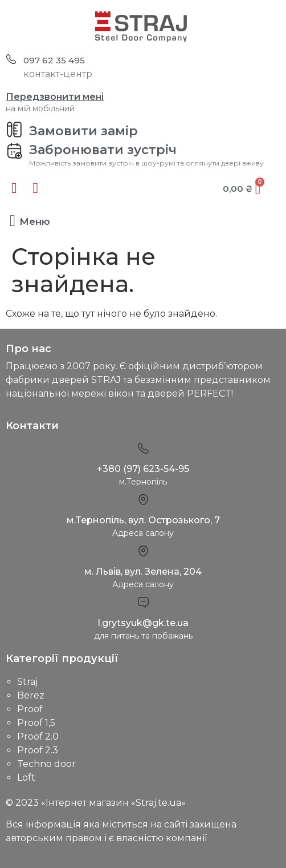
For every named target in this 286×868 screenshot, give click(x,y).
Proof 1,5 (36, 723)
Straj (27, 682)
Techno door (46, 764)
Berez (31, 695)
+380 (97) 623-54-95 (143, 469)
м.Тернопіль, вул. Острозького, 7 (143, 520)
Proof (30, 709)
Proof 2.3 (38, 750)
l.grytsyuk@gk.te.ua (143, 623)
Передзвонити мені (55, 97)
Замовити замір (83, 131)
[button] (13, 221)
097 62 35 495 (54, 60)
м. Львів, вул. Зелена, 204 (143, 572)
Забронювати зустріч (103, 150)
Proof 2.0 (38, 736)
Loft (26, 778)
